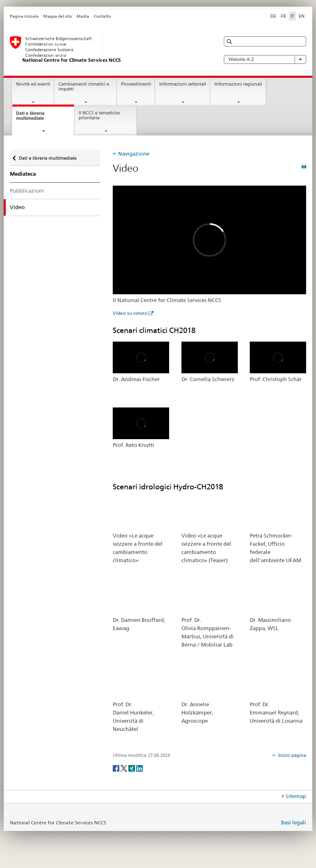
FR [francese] (283, 16)
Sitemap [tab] (296, 796)
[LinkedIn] (139, 768)
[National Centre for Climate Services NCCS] (107, 50)
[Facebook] (117, 768)
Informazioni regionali (238, 84)
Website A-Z (265, 59)
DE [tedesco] (273, 16)
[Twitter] (124, 768)
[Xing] (132, 768)
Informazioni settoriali (183, 84)
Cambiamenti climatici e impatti (84, 87)
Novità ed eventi (33, 84)
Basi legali (294, 822)
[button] (230, 41)
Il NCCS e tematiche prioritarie (99, 116)
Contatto (102, 16)
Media (83, 16)
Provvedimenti (136, 84)
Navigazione (134, 154)
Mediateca (23, 174)
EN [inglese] (302, 16)
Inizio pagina (292, 755)
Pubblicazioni (27, 191)
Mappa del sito (58, 16)
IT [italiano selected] (292, 16)
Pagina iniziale (24, 16)
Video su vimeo (130, 313)
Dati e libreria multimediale (37, 118)
